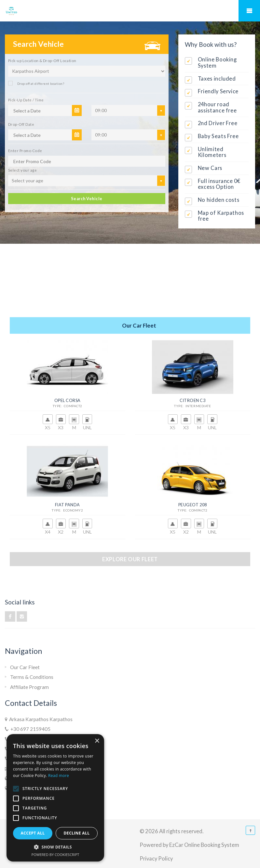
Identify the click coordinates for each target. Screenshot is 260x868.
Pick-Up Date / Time (26, 100)
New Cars (210, 168)
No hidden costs (219, 200)
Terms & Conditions (32, 677)
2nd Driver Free (218, 123)
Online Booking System (217, 62)
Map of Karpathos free (221, 216)
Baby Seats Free (218, 136)
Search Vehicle (87, 199)
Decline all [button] (77, 833)
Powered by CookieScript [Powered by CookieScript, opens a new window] (55, 855)
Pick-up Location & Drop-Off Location (42, 60)
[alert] (55, 798)
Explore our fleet (130, 559)
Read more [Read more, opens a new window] (59, 776)
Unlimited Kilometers (212, 152)
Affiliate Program (29, 687)
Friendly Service (218, 91)
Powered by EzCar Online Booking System (189, 845)
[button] (55, 847)
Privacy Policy (156, 858)
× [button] (97, 741)
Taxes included (217, 78)
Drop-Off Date (21, 124)
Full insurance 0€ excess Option (219, 184)
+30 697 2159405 (29, 729)
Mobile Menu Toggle (249, 11)
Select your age (22, 170)
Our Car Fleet (25, 667)
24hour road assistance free (217, 107)
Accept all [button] (33, 833)
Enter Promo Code (25, 150)
